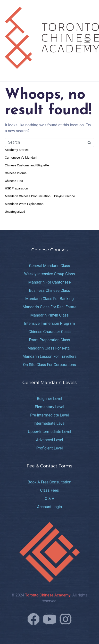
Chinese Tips (14, 181)
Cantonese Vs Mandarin (22, 158)
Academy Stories (17, 150)
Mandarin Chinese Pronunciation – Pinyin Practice (40, 196)
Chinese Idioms (16, 173)
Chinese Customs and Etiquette (27, 165)
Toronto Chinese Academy (48, 595)
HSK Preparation (16, 188)
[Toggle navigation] (87, 41)
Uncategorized (15, 212)
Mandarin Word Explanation (24, 204)
